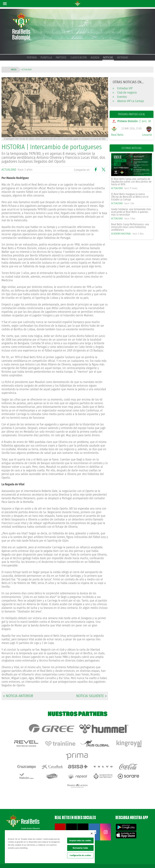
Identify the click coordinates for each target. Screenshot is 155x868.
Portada (32, 58)
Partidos (61, 58)
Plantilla (46, 58)
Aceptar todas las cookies (80, 841)
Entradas (123, 58)
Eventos (120, 97)
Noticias (108, 58)
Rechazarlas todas (80, 848)
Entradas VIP (123, 88)
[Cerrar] (92, 833)
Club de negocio (125, 92)
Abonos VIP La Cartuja (128, 101)
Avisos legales (100, 856)
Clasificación (79, 58)
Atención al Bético (28, 818)
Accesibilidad (138, 856)
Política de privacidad (116, 856)
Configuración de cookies (80, 855)
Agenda (95, 58)
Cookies (128, 856)
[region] (50, 847)
